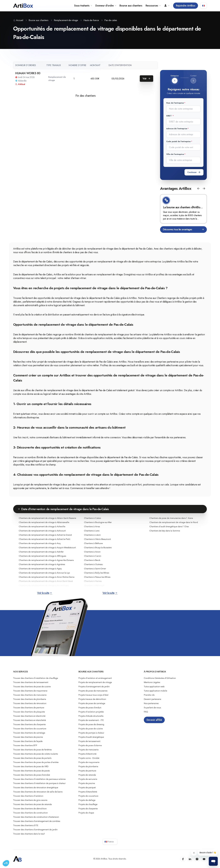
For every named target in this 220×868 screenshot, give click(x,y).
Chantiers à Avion (92, 552)
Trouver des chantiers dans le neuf (29, 834)
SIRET (169, 116)
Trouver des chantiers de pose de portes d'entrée (36, 762)
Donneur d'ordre (106, 6)
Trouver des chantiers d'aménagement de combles (37, 821)
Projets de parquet (87, 787)
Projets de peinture (87, 771)
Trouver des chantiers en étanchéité (30, 720)
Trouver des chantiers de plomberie (30, 699)
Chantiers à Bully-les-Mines (97, 573)
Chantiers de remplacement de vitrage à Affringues (42, 556)
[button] (198, 188)
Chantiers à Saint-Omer (95, 569)
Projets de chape (86, 813)
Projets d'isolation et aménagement (95, 678)
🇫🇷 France (109, 842)
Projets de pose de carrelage (92, 703)
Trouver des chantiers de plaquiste (29, 712)
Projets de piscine (87, 783)
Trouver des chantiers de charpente (29, 724)
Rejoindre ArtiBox (186, 6)
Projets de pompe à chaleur (91, 733)
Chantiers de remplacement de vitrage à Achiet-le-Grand (45, 535)
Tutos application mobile (155, 691)
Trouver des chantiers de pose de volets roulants (35, 754)
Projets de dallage (87, 800)
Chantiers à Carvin (93, 556)
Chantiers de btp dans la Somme (165, 531)
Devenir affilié (154, 720)
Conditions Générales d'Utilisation (160, 678)
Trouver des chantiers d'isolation (28, 796)
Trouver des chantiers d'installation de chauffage (36, 678)
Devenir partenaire (152, 699)
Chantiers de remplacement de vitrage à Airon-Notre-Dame (47, 577)
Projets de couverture (88, 796)
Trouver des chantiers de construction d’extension (36, 817)
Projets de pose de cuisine (91, 729)
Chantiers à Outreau (93, 564)
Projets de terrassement (89, 741)
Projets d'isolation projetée (91, 712)
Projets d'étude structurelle (91, 716)
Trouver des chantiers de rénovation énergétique (36, 787)
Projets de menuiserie (88, 750)
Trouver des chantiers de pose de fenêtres (32, 750)
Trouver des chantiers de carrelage (29, 733)
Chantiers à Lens (92, 531)
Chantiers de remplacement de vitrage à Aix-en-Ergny (44, 585)
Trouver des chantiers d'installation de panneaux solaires (39, 779)
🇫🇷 (204, 6)
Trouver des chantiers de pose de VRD (31, 766)
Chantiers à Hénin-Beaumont (97, 539)
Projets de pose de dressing (91, 724)
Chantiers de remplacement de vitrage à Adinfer (41, 552)
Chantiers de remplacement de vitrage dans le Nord (174, 522)
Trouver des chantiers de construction (30, 813)
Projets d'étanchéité (88, 792)
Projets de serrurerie (88, 779)
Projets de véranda (87, 775)
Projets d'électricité (87, 754)
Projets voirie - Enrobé (89, 758)
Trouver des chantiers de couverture (30, 729)
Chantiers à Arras (92, 526)
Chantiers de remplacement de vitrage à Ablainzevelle (44, 522)
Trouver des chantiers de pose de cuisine (32, 687)
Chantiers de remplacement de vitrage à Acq (40, 543)
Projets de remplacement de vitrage (95, 682)
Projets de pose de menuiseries (93, 691)
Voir (146, 79)
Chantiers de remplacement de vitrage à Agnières (42, 564)
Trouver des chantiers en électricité (29, 716)
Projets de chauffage (88, 804)
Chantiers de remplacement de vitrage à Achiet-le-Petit (44, 539)
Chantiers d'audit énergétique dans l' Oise (169, 526)
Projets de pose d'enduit (90, 708)
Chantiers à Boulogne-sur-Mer (98, 522)
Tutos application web (154, 687)
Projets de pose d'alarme (90, 745)
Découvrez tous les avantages (183, 230)
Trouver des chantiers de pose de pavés (31, 771)
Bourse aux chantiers (131, 6)
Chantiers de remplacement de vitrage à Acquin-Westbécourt (47, 548)
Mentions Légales (152, 682)
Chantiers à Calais (92, 518)
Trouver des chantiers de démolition (30, 809)
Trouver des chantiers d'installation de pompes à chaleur (39, 783)
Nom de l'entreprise (175, 103)
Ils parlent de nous (152, 708)
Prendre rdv (149, 695)
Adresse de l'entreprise (177, 129)
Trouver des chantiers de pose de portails (32, 758)
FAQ (146, 712)
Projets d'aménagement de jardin (94, 687)
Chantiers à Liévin (92, 535)
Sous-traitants (83, 6)
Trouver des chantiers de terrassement (31, 682)
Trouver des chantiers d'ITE (26, 825)
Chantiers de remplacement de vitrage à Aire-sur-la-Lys (44, 573)
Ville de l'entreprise (175, 154)
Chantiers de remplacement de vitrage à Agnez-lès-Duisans (46, 560)
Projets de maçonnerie (89, 762)
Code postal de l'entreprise (178, 141)
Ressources (153, 6)
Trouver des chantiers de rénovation (30, 703)
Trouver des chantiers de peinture (29, 708)
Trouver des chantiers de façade (28, 741)
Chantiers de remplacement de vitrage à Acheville (42, 526)
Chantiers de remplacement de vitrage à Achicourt (42, 531)
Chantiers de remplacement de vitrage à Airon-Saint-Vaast (46, 581)
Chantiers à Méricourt (94, 585)
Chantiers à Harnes (93, 581)
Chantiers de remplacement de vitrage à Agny (40, 569)
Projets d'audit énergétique (91, 737)
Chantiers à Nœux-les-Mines (97, 577)
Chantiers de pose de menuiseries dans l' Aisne (171, 518)
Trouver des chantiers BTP (25, 745)
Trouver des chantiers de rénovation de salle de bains (38, 792)
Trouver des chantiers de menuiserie (30, 695)
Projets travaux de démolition (92, 699)
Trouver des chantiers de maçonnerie (30, 691)
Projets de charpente (88, 809)
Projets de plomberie (88, 766)
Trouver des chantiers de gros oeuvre (30, 800)
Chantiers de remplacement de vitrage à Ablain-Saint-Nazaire (47, 518)
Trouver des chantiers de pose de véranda (32, 804)
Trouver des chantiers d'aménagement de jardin (35, 830)
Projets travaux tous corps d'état (93, 695)
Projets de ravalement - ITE (91, 720)
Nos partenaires (151, 703)
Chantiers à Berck (92, 560)
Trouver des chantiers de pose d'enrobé (31, 775)
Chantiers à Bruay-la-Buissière (98, 548)
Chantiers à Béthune (93, 543)
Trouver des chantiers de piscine (28, 737)
